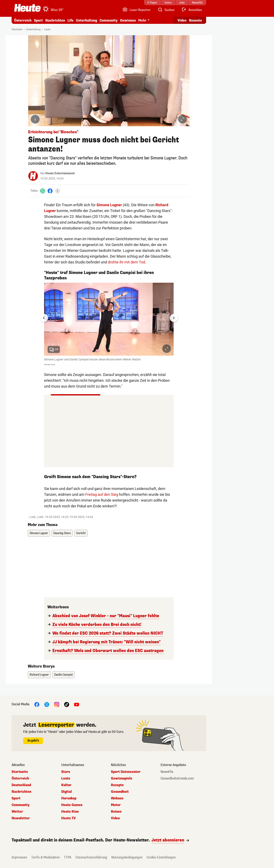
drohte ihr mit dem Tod (126, 262)
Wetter (17, 812)
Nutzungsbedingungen (127, 857)
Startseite (17, 29)
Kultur (66, 785)
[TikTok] (67, 704)
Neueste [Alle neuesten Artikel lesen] (195, 20)
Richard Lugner (39, 675)
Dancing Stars (62, 533)
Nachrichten (55, 20)
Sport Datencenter (126, 772)
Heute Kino (70, 812)
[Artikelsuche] (166, 10)
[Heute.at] (27, 8)
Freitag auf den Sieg (102, 494)
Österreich (23, 20)
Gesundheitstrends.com (177, 778)
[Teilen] (58, 191)
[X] (47, 704)
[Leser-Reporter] (136, 10)
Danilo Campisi (63, 675)
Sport (38, 20)
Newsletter (21, 818)
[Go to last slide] (44, 318)
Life (70, 20)
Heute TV (68, 818)
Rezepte (117, 785)
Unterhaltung (87, 20)
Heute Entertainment (60, 173)
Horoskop (69, 798)
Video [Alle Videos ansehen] (182, 20)
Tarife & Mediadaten (46, 857)
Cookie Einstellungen (161, 857)
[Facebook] (50, 191)
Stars (66, 772)
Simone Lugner (109, 205)
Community (109, 20)
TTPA (68, 857)
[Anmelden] (192, 10)
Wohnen (117, 798)
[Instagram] (57, 704)
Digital (67, 792)
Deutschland (21, 785)
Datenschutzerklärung (91, 857)
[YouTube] (77, 704)
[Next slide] (174, 318)
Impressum (19, 857)
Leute (47, 29)
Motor (116, 805)
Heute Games (72, 805)
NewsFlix (167, 772)
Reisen (116, 812)
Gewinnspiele (122, 778)
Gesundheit (120, 792)
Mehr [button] (142, 20)
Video (115, 818)
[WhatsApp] (43, 191)
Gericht (81, 533)
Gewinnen (128, 20)
